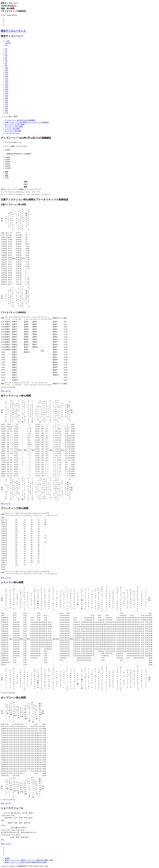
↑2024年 (8, 43)
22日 (6, 94)
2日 (6, 51)
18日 (6, 85)
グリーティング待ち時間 (14, 127)
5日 (6, 57)
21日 (6, 91)
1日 (6, 49)
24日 (6, 98)
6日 (6, 59)
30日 (6, 111)
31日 (6, 113)
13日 (6, 74)
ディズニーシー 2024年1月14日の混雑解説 (20, 120)
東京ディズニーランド (13, 31)
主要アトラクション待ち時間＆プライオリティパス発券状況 (27, 122)
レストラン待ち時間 (12, 129)
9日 (6, 66)
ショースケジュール (12, 133)
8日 (6, 64)
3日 (6, 53)
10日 (6, 68)
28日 (6, 106)
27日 (6, 104)
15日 (6, 79)
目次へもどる (6, 391)
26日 (6, 102)
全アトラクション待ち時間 (15, 125)
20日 (6, 89)
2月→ (7, 45)
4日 (6, 55)
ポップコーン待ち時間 (13, 131)
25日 (6, 100)
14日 (6, 76)
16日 (6, 81)
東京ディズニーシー (12, 36)
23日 (6, 96)
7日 (6, 62)
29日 (6, 108)
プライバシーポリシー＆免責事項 (13, 866)
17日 (6, 83)
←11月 (7, 41)
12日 (6, 72)
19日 (6, 87)
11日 (6, 70)
